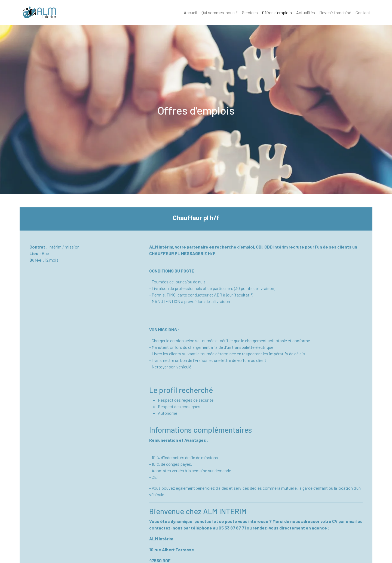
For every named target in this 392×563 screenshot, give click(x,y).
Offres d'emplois (277, 12)
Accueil (190, 12)
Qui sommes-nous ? (220, 12)
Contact (363, 12)
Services (250, 12)
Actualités (306, 12)
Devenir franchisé (335, 12)
